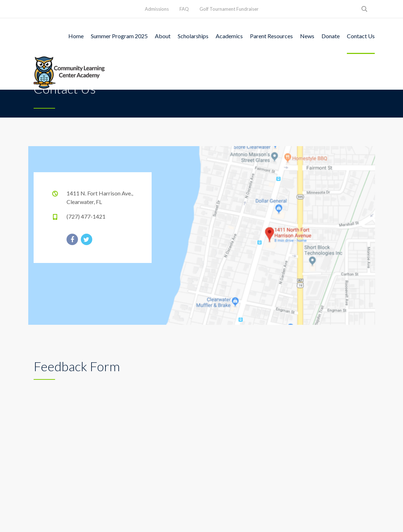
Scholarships (193, 36)
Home (76, 36)
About (163, 36)
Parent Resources (271, 36)
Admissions (157, 9)
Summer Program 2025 (119, 36)
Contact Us (361, 36)
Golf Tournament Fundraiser (229, 9)
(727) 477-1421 (86, 216)
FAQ (184, 9)
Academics (229, 36)
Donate (331, 36)
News (307, 36)
